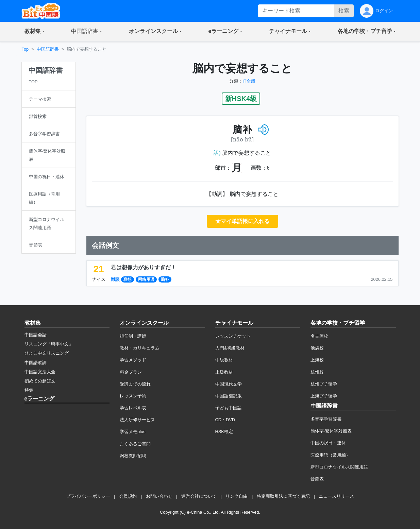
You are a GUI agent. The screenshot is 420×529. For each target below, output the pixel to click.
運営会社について (199, 496)
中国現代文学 (229, 384)
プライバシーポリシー (88, 496)
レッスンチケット (233, 336)
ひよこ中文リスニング (47, 353)
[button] (35, 32)
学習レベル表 (133, 408)
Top (25, 49)
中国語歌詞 (36, 363)
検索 (344, 11)
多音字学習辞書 (326, 419)
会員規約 (128, 496)
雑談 (115, 279)
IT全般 (249, 81)
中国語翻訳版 (229, 396)
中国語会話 (36, 335)
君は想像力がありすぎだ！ (144, 267)
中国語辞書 (48, 49)
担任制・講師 (133, 336)
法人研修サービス (137, 420)
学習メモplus (132, 432)
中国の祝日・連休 (328, 443)
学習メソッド (133, 360)
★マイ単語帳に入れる (242, 221)
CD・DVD (225, 420)
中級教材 (224, 360)
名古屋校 (319, 336)
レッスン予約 (133, 396)
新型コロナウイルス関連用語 (339, 467)
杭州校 (317, 372)
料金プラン (131, 372)
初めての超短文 (40, 381)
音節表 (317, 479)
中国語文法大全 (40, 372)
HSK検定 (224, 432)
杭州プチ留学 (324, 384)
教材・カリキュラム (140, 348)
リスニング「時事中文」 (49, 344)
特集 (29, 390)
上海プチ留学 (324, 396)
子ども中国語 (229, 408)
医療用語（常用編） (330, 455)
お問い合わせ (159, 496)
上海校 (317, 360)
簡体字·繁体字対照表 (331, 431)
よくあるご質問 (135, 444)
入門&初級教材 (230, 348)
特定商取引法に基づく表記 (283, 496)
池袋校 (317, 348)
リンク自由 (237, 496)
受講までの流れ (135, 384)
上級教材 (224, 372)
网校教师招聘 (133, 456)
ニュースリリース (336, 496)
